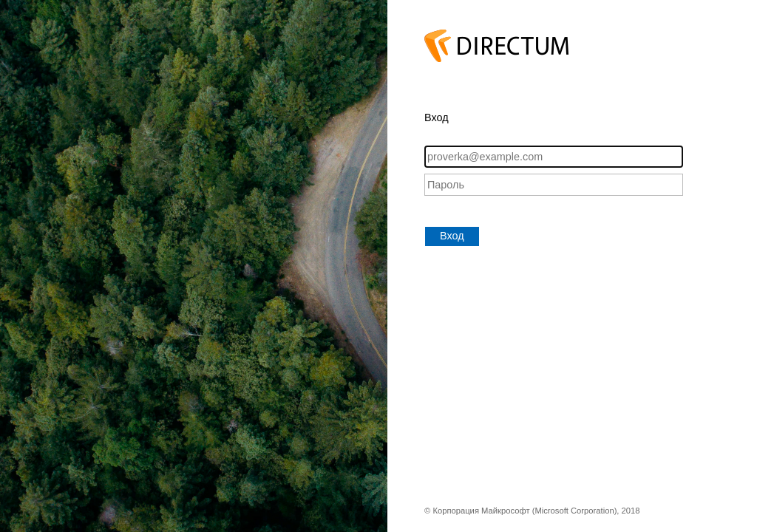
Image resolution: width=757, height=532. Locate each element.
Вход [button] (452, 236)
